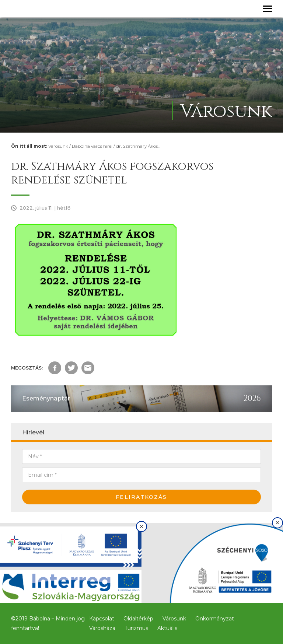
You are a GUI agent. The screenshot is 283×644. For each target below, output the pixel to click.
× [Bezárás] (142, 526)
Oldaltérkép (138, 619)
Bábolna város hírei (92, 146)
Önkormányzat (215, 619)
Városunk (58, 146)
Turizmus (136, 628)
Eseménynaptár (46, 398)
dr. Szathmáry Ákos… (138, 146)
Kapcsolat (102, 619)
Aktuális (167, 628)
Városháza (102, 628)
